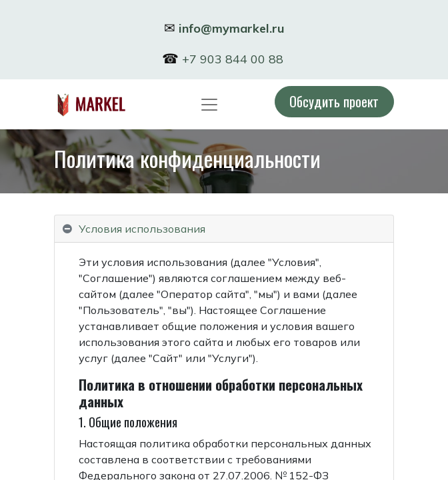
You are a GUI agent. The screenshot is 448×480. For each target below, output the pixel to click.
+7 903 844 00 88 (234, 59)
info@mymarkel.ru (232, 28)
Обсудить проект (334, 101)
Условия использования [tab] (142, 229)
